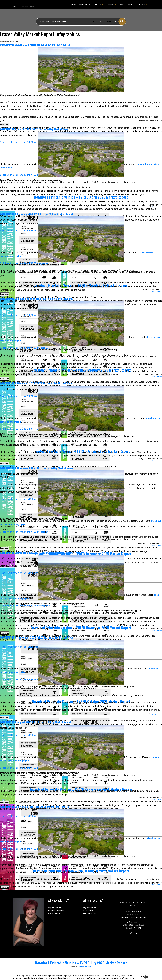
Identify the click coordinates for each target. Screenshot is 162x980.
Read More (5, 125)
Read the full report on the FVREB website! (21, 142)
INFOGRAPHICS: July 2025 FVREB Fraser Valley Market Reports (34, 807)
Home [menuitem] (74, 4)
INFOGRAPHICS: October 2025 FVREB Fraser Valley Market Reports (37, 553)
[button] (131, 933)
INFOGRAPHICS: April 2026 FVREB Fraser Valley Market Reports (35, 44)
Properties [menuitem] (84, 4)
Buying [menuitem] (98, 4)
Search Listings (54, 913)
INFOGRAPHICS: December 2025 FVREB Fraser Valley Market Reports (38, 383)
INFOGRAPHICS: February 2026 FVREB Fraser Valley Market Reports (37, 214)
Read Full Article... (157, 122)
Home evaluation (89, 911)
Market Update (127, 4)
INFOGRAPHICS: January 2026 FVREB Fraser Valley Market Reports (37, 298)
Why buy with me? (55, 908)
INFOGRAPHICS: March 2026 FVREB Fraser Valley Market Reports (36, 129)
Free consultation (90, 913)
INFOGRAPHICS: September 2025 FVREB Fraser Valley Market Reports (38, 637)
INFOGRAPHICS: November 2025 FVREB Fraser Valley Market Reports (38, 468)
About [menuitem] (142, 4)
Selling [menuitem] (111, 4)
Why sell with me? (90, 908)
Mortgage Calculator (56, 911)
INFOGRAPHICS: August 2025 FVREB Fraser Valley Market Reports (36, 722)
